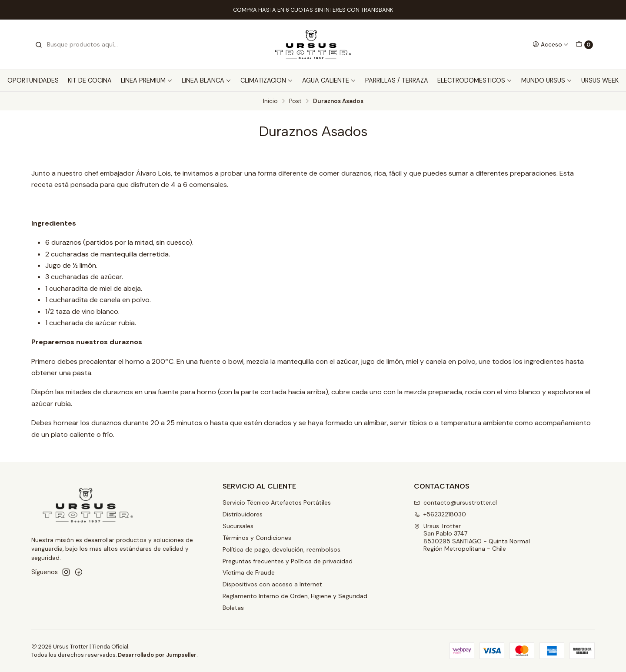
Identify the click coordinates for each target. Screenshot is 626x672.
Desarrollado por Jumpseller (157, 655)
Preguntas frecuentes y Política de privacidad (288, 561)
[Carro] (584, 45)
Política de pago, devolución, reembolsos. (282, 549)
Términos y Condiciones (257, 538)
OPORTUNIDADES (33, 80)
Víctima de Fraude (249, 572)
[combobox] (79, 45)
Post (295, 101)
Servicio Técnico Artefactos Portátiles (277, 502)
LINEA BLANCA (206, 80)
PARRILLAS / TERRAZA (397, 80)
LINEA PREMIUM (147, 80)
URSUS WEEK (600, 80)
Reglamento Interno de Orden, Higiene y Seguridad (295, 596)
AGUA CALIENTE (329, 80)
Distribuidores (243, 514)
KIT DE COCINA (90, 80)
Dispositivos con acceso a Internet (272, 584)
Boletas (233, 608)
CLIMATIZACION (267, 80)
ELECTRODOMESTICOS (475, 80)
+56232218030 (440, 514)
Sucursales (238, 526)
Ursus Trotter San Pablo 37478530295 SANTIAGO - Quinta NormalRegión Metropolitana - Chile (472, 537)
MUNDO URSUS (547, 80)
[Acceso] (551, 44)
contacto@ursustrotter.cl (455, 502)
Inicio (270, 101)
